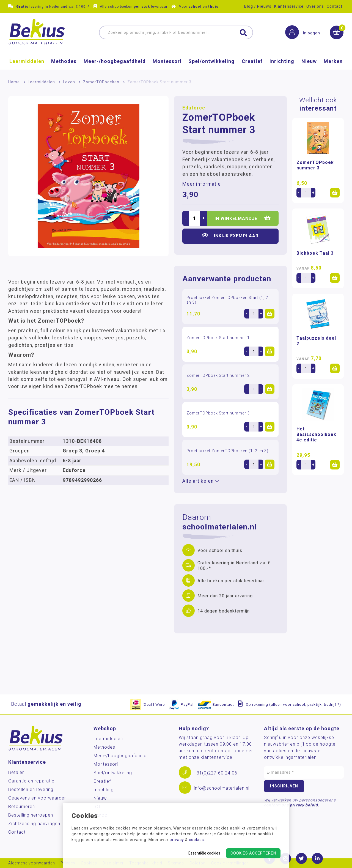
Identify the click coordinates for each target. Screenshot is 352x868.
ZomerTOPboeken (101, 82)
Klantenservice (289, 6)
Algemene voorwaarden (32, 863)
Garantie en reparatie (31, 781)
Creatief (252, 62)
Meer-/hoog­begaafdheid (115, 62)
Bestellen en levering (31, 789)
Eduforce (194, 108)
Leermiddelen (27, 62)
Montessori (167, 62)
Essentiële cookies (204, 853)
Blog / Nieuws (258, 6)
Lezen (69, 82)
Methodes (64, 62)
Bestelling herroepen (31, 815)
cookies (196, 840)
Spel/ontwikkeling (211, 62)
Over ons (315, 6)
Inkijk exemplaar (230, 236)
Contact (335, 6)
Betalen (16, 772)
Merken (333, 62)
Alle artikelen (201, 481)
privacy (177, 840)
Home (14, 82)
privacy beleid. (305, 805)
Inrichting (282, 62)
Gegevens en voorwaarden (38, 798)
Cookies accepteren (253, 853)
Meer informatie (202, 184)
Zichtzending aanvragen (34, 824)
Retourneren (22, 807)
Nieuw (309, 62)
